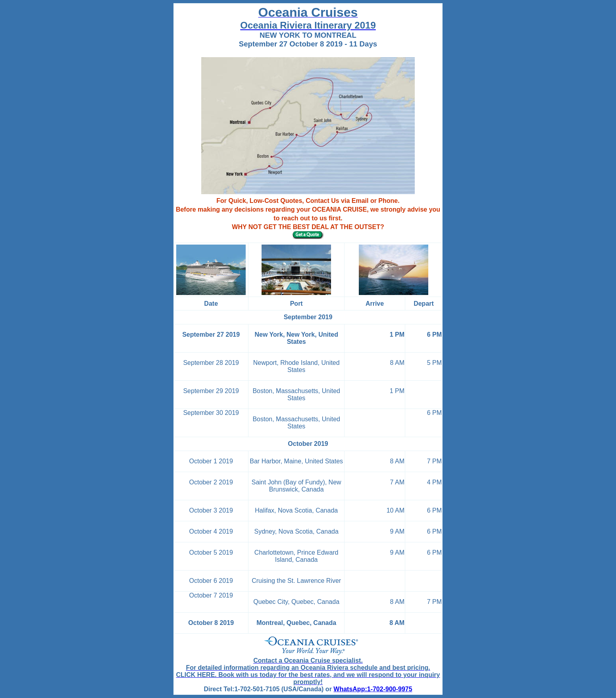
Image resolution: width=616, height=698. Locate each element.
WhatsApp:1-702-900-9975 (373, 689)
